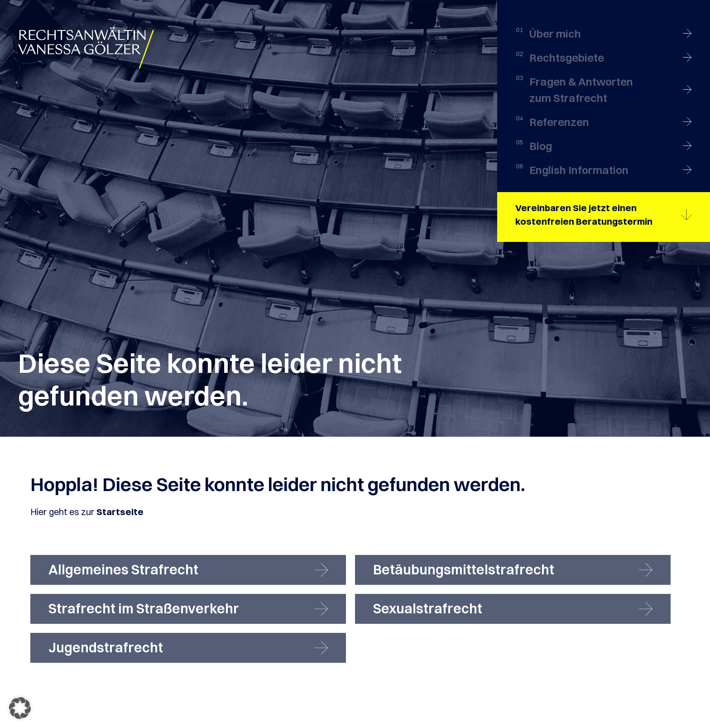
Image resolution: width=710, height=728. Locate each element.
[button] (20, 708)
